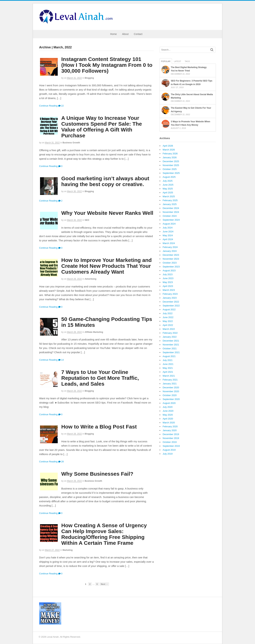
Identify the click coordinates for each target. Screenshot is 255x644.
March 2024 (169, 243)
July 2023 (168, 274)
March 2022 (169, 329)
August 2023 (169, 271)
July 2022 (168, 313)
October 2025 (170, 169)
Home (113, 34)
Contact (138, 34)
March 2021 (169, 376)
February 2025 (170, 200)
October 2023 (170, 263)
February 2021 (170, 380)
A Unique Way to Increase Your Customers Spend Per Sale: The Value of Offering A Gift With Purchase (102, 127)
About (125, 34)
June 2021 (168, 364)
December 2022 (171, 302)
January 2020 (170, 430)
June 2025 (168, 185)
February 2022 (170, 333)
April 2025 (168, 193)
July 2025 (168, 181)
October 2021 (170, 348)
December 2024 (171, 208)
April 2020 (168, 419)
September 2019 (171, 446)
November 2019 (171, 438)
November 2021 (171, 345)
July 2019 (168, 454)
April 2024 (168, 239)
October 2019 (170, 442)
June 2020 (168, 411)
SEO (87, 220)
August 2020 (169, 403)
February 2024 (170, 247)
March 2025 (169, 196)
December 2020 (171, 387)
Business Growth (71, 143)
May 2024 (168, 235)
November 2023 (171, 259)
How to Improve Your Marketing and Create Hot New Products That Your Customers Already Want (107, 266)
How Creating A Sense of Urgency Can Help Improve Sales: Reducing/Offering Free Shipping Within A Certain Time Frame (104, 534)
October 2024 (170, 216)
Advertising (90, 279)
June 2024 (168, 232)
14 (61, 360)
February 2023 (170, 294)
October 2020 (170, 395)
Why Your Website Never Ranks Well (107, 213)
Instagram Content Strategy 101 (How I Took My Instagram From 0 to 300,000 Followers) (107, 65)
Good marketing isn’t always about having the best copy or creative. (105, 181)
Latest (178, 61)
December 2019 (171, 434)
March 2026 (169, 150)
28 (61, 462)
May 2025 (168, 189)
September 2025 (171, 173)
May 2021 (168, 368)
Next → (104, 584)
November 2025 (171, 165)
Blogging (89, 78)
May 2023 (168, 282)
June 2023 (168, 278)
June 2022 (168, 317)
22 (61, 106)
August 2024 (169, 224)
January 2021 (170, 384)
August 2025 (169, 177)
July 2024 (168, 228)
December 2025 (171, 161)
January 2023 (170, 298)
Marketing (68, 550)
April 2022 (168, 325)
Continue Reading (48, 106)
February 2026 (170, 154)
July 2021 (168, 360)
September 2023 (171, 267)
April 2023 (168, 286)
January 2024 (170, 251)
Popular (166, 61)
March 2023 (169, 290)
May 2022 (168, 321)
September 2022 (171, 306)
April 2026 (168, 146)
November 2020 (171, 391)
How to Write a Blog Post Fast (99, 427)
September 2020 (171, 399)
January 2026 (170, 157)
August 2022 (169, 310)
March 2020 (169, 423)
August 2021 (169, 356)
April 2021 (168, 372)
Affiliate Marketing (94, 332)
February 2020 (170, 426)
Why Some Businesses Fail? (97, 474)
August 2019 (169, 450)
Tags (187, 61)
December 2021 (171, 341)
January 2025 (170, 204)
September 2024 (171, 220)
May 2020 (168, 415)
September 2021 (171, 352)
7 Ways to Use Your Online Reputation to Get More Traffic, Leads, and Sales (100, 378)
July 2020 (168, 407)
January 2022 (170, 337)
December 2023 (171, 255)
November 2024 (171, 212)
